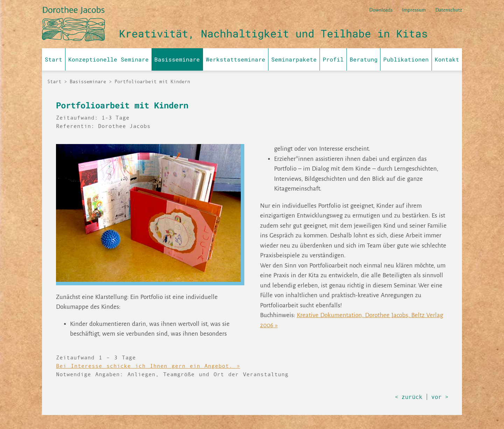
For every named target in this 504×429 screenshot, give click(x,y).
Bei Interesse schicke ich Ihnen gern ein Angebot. (144, 366)
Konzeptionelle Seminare (108, 59)
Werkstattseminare (236, 59)
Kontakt (447, 59)
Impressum (414, 10)
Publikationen (406, 59)
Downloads (381, 10)
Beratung (364, 59)
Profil (333, 59)
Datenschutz (449, 10)
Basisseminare (177, 59)
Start (54, 59)
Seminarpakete (294, 59)
